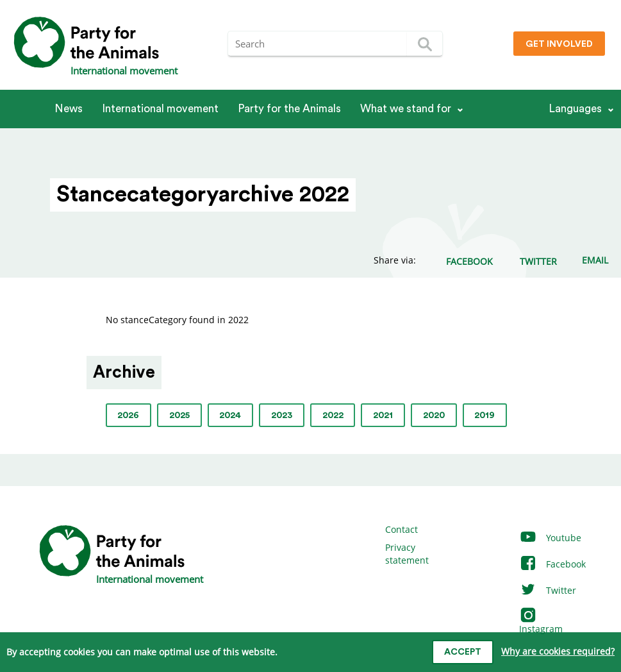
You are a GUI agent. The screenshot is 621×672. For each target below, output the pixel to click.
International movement (160, 109)
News (69, 109)
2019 (484, 416)
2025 (179, 416)
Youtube (550, 538)
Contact (402, 529)
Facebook (552, 564)
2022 (333, 416)
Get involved (559, 44)
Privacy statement (407, 554)
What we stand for (406, 109)
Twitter (548, 590)
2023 (282, 416)
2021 (383, 416)
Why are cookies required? (558, 651)
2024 (230, 416)
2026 (128, 416)
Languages (575, 109)
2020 (434, 416)
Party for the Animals (289, 109)
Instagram (541, 622)
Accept (463, 652)
